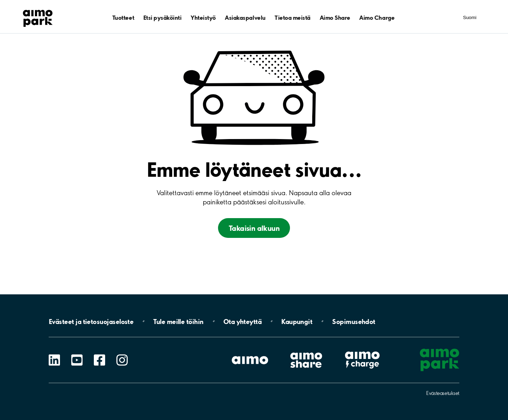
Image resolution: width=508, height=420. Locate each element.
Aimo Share (335, 17)
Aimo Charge (377, 17)
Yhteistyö (203, 17)
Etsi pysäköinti (162, 17)
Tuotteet (123, 17)
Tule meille (178, 321)
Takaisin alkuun (254, 228)
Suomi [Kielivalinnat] (470, 17)
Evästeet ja (91, 321)
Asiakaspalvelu (245, 17)
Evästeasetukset (443, 393)
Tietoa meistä (292, 17)
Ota (243, 321)
